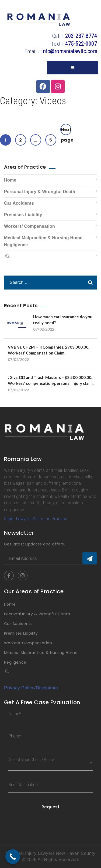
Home (10, 180)
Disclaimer (47, 688)
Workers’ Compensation (29, 226)
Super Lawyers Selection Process (36, 519)
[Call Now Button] (13, 857)
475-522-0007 (81, 44)
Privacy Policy (19, 688)
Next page (66, 131)
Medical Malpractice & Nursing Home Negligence (43, 241)
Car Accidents (19, 203)
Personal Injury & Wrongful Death (40, 192)
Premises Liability (23, 215)
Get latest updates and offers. (34, 544)
